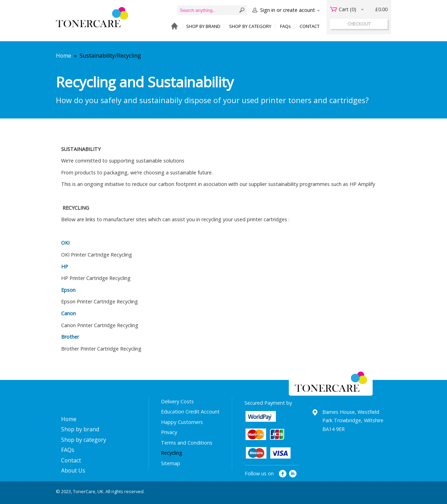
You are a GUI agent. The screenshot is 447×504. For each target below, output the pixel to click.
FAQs (285, 26)
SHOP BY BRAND (203, 26)
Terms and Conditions (187, 443)
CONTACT (310, 26)
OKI (65, 243)
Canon (68, 313)
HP (65, 267)
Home (64, 56)
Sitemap (171, 463)
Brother (70, 337)
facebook (283, 474)
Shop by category (84, 440)
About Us (73, 470)
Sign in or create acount (288, 10)
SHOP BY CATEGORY (250, 26)
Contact (71, 460)
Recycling (172, 453)
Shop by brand (80, 429)
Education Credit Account (190, 412)
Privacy (169, 432)
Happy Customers (182, 422)
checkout (359, 24)
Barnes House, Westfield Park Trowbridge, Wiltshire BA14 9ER (353, 420)
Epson (68, 290)
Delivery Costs (177, 401)
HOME (173, 26)
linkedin (293, 474)
